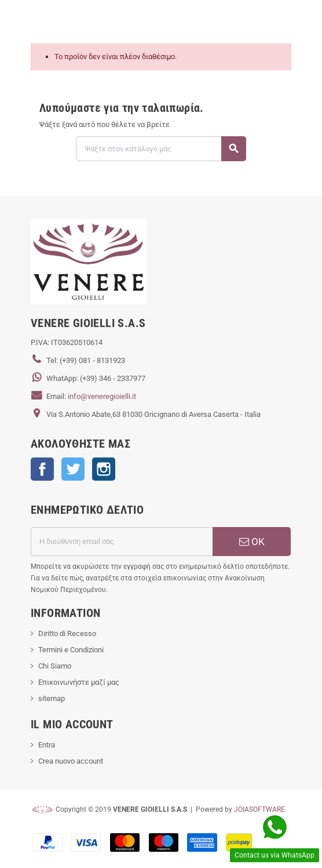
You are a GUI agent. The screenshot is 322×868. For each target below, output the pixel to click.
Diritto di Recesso (67, 633)
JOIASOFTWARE (259, 809)
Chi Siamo (55, 666)
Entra (47, 745)
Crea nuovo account (71, 761)
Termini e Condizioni (71, 650)
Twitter (73, 469)
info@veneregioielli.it (102, 396)
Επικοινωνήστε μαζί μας (79, 682)
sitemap (52, 698)
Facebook (42, 469)
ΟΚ (252, 542)
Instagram (104, 469)
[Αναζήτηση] (161, 149)
